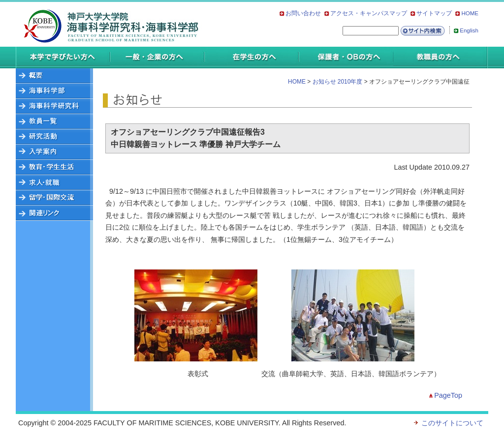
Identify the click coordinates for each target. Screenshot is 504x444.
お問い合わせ (303, 13)
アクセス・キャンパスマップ (369, 13)
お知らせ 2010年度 (338, 82)
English (469, 30)
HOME (470, 13)
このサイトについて (452, 423)
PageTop (448, 395)
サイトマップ (434, 13)
